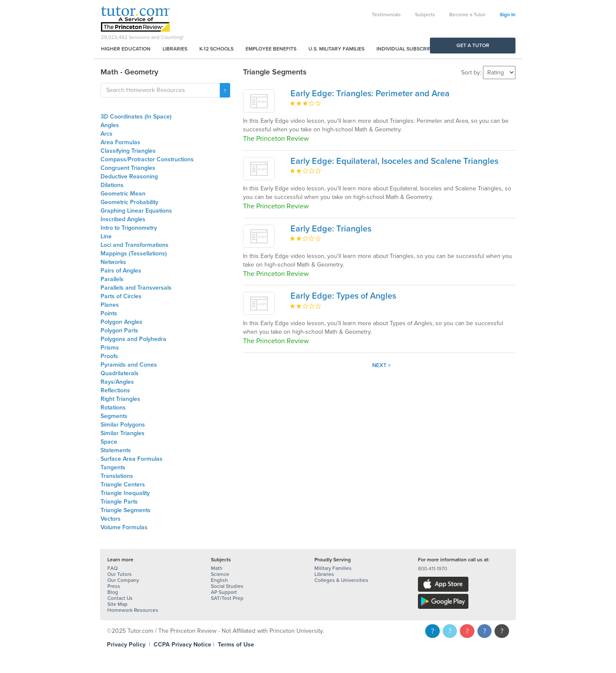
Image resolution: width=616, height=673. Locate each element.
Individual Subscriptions (411, 49)
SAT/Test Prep (227, 598)
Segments (114, 416)
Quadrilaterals (120, 373)
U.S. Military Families (336, 49)
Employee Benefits (271, 49)
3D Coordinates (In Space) (136, 117)
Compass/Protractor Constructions (147, 159)
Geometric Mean (123, 194)
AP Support (224, 592)
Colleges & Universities (341, 580)
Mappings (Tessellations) (134, 253)
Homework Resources (133, 610)
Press (114, 586)
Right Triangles (120, 399)
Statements (116, 450)
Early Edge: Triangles (331, 229)
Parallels (112, 279)
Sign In (508, 15)
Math (217, 568)
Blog (113, 592)
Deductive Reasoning (129, 176)
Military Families (333, 568)
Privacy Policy (126, 645)
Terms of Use (236, 645)
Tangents (113, 467)
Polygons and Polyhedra (133, 339)
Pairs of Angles (121, 271)
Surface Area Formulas (132, 459)
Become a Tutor (467, 15)
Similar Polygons (123, 425)
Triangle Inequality (125, 493)
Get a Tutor (473, 45)
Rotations (113, 408)
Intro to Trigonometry (129, 228)
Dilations (112, 185)
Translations (117, 476)
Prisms (110, 348)
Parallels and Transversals (136, 288)
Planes (110, 305)
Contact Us (120, 598)
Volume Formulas (124, 527)
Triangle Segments (126, 510)
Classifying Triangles (128, 151)
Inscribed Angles (123, 219)
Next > (382, 365)
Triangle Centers (123, 485)
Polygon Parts (119, 331)
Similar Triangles (123, 433)
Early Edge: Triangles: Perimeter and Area (370, 94)
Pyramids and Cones (129, 365)
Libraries (175, 49)
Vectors (111, 519)
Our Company (123, 580)
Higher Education (126, 49)
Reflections (115, 390)
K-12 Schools (216, 49)
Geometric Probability (129, 202)
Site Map (117, 604)
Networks (113, 262)
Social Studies (227, 586)
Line (106, 236)
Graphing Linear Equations (136, 211)
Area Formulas (120, 142)
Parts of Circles (121, 296)
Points (109, 313)
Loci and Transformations (135, 245)
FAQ (113, 568)
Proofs (109, 356)
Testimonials (386, 15)
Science (220, 574)
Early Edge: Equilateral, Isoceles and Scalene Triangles (394, 161)
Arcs (107, 134)
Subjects (425, 15)
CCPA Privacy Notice (182, 645)
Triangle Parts (119, 502)
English (219, 580)
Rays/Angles (117, 382)
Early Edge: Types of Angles (343, 296)
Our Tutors (120, 574)
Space (109, 442)
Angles (110, 125)
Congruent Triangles (128, 168)
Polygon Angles (121, 322)
